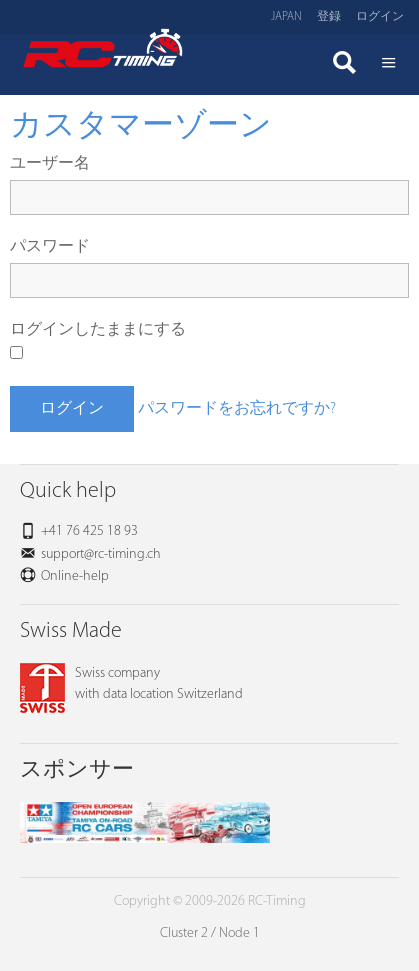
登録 (329, 17)
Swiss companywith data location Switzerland (131, 684)
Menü (389, 65)
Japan (286, 17)
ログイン (380, 17)
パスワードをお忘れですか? (237, 409)
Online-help (75, 576)
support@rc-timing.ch (101, 554)
